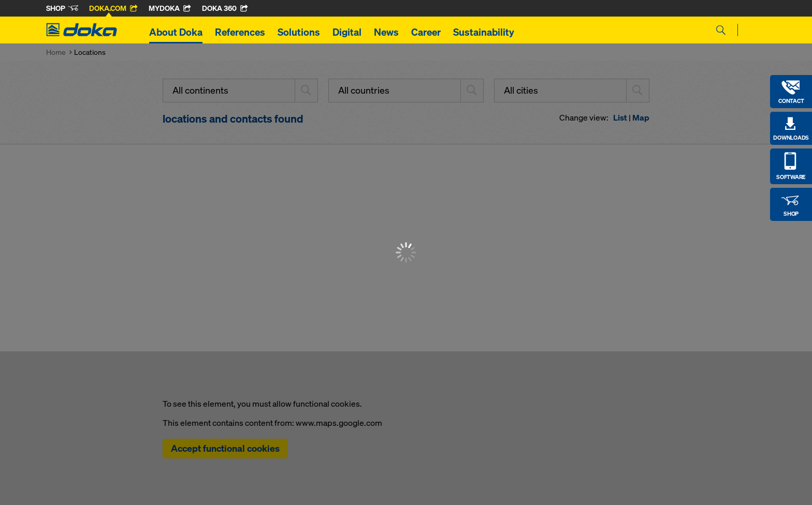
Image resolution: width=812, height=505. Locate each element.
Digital (347, 32)
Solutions (299, 32)
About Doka (176, 32)
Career (426, 32)
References (240, 32)
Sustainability (484, 32)
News (386, 32)
